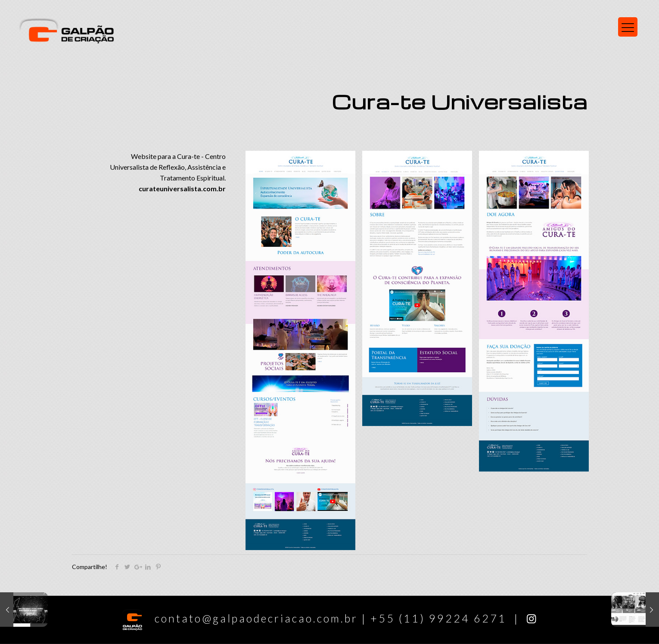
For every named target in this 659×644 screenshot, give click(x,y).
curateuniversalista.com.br (182, 188)
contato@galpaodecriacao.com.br (242, 618)
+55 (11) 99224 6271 (438, 618)
